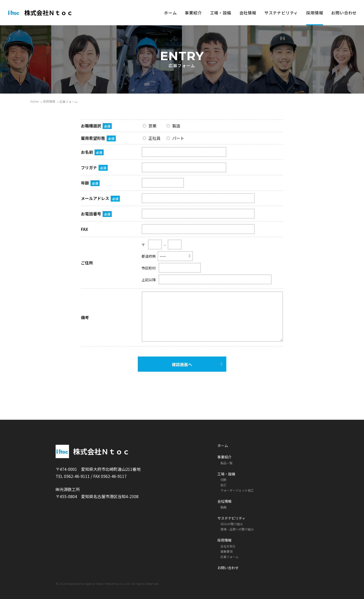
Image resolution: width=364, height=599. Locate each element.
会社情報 (248, 13)
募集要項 (226, 551)
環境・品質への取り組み (237, 529)
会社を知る (228, 546)
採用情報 (315, 13)
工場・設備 (221, 13)
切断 (223, 480)
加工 (223, 485)
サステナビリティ (281, 13)
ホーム (170, 13)
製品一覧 (226, 463)
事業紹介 (193, 13)
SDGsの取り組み (232, 524)
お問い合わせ (344, 13)
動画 (223, 507)
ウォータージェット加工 (237, 490)
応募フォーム (230, 557)
